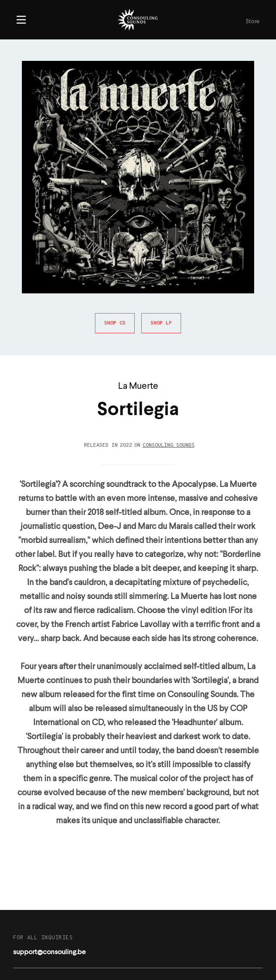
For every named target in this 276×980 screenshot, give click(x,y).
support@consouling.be (49, 952)
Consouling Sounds (169, 445)
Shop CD (115, 323)
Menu (21, 20)
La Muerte (138, 386)
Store (253, 22)
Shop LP (161, 323)
